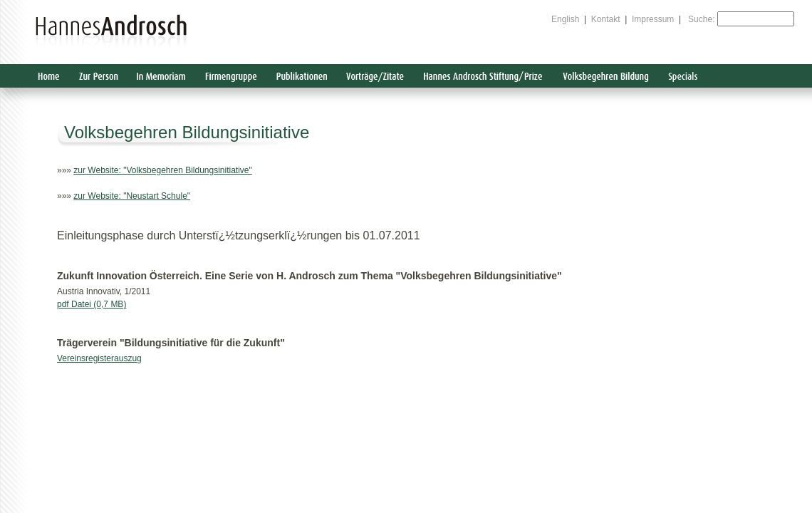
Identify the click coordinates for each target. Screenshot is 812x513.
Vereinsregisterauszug (99, 358)
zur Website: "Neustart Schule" (132, 196)
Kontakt (606, 19)
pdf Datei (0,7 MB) (92, 304)
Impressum (653, 19)
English (565, 19)
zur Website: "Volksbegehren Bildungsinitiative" (162, 170)
